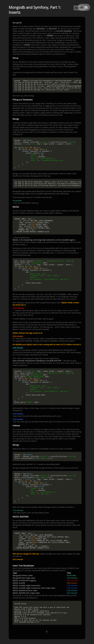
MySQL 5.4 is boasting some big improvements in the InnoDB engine (44, 240)
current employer (64, 31)
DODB (27, 45)
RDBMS (50, 36)
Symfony (41, 29)
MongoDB (17, 23)
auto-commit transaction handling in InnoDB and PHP (37, 361)
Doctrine (53, 29)
